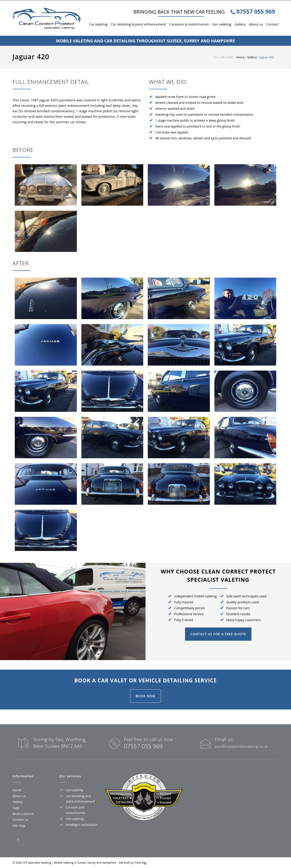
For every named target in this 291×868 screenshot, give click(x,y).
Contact (272, 24)
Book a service (23, 814)
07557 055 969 (143, 746)
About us (256, 24)
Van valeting (222, 24)
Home (240, 57)
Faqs (16, 808)
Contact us (20, 820)
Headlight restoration (82, 825)
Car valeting (98, 24)
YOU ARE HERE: (223, 57)
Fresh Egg (140, 863)
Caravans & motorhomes (189, 24)
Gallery (240, 24)
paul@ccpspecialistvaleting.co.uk (241, 746)
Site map (19, 826)
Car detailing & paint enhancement (139, 24)
